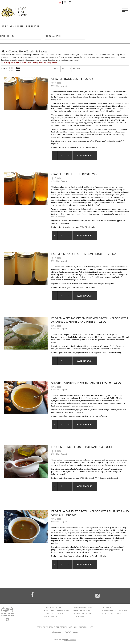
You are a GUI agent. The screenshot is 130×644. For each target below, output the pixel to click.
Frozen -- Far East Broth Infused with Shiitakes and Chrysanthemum (90, 514)
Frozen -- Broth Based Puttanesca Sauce (85, 448)
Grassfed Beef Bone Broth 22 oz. (78, 175)
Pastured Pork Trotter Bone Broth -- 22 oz (86, 255)
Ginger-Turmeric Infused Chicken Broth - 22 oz (89, 384)
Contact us (78, 617)
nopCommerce (70, 641)
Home (3, 26)
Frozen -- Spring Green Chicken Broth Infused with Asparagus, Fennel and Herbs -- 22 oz (89, 321)
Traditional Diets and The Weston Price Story (114, 613)
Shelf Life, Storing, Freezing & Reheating (83, 613)
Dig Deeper (107, 609)
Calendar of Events (82, 609)
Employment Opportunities (57, 612)
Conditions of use (52, 609)
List (18, 69)
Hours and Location (54, 615)
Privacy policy (50, 617)
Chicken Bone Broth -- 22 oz (74, 79)
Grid (11, 69)
